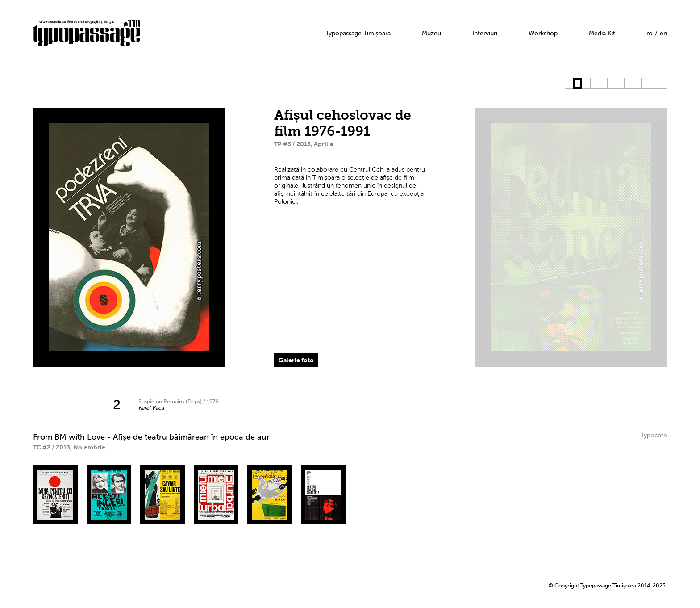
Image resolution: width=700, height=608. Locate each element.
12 (662, 83)
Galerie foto (296, 360)
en (663, 33)
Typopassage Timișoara (358, 33)
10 (645, 83)
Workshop (543, 33)
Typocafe (654, 435)
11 (654, 83)
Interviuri (485, 33)
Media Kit (602, 33)
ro (650, 33)
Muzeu (431, 33)
